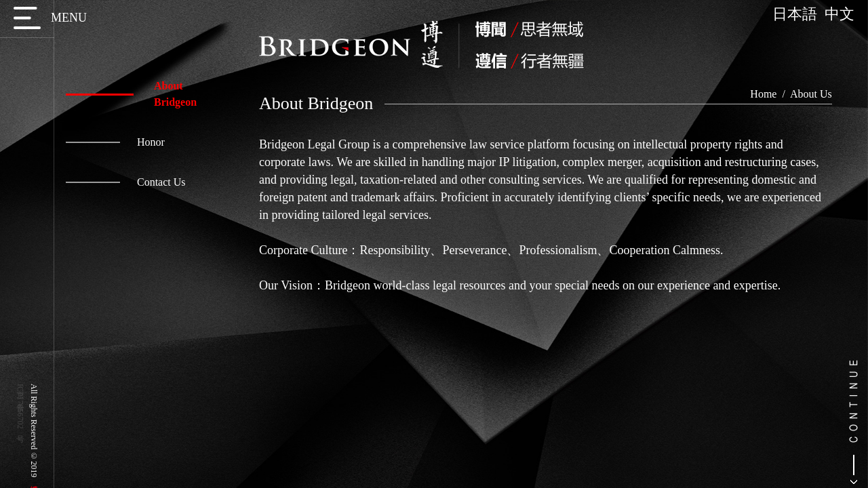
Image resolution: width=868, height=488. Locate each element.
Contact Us (126, 182)
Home (765, 94)
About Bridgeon (131, 94)
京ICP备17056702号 (20, 406)
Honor (115, 142)
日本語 (798, 14)
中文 (840, 14)
